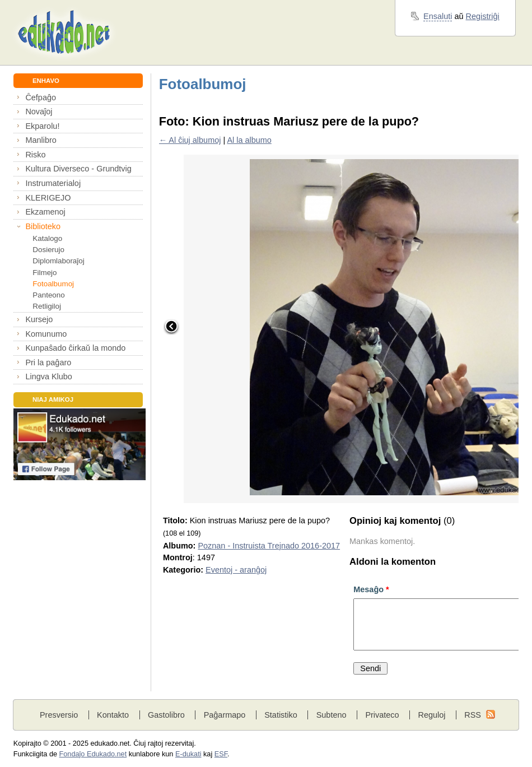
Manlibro (41, 140)
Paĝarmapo (225, 715)
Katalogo (47, 238)
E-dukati (188, 754)
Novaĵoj (39, 111)
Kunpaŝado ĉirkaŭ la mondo (75, 348)
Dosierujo (48, 250)
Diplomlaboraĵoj (58, 261)
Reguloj (431, 715)
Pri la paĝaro (48, 362)
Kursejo (39, 319)
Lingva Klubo (48, 376)
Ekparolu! (42, 126)
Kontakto (113, 715)
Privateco (382, 715)
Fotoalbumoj (53, 284)
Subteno (332, 715)
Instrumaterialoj (53, 183)
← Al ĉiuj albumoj (190, 140)
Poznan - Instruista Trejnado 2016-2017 (269, 546)
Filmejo (45, 273)
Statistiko (281, 715)
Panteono (48, 295)
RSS (473, 715)
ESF (221, 754)
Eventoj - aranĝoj (236, 570)
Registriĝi (483, 16)
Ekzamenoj (45, 212)
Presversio (59, 715)
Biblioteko (43, 226)
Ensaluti (438, 16)
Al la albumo (249, 140)
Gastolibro (166, 715)
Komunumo (46, 334)
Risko (35, 155)
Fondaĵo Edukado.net (93, 754)
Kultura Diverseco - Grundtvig (78, 169)
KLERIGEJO (48, 198)
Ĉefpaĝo (41, 97)
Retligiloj (47, 306)
